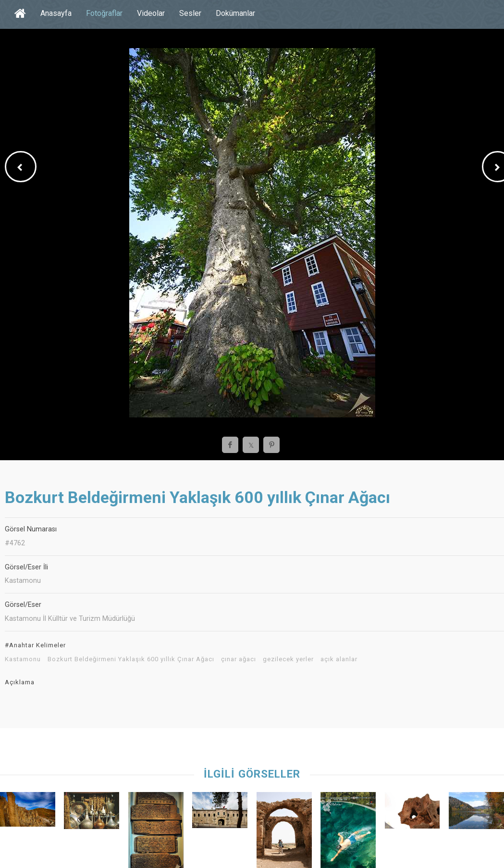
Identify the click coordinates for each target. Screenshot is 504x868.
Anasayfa (56, 13)
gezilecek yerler (288, 659)
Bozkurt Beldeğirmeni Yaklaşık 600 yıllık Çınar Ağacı (131, 659)
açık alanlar (339, 659)
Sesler (190, 13)
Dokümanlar (235, 13)
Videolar (151, 13)
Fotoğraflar (104, 13)
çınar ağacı (239, 659)
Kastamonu (23, 659)
